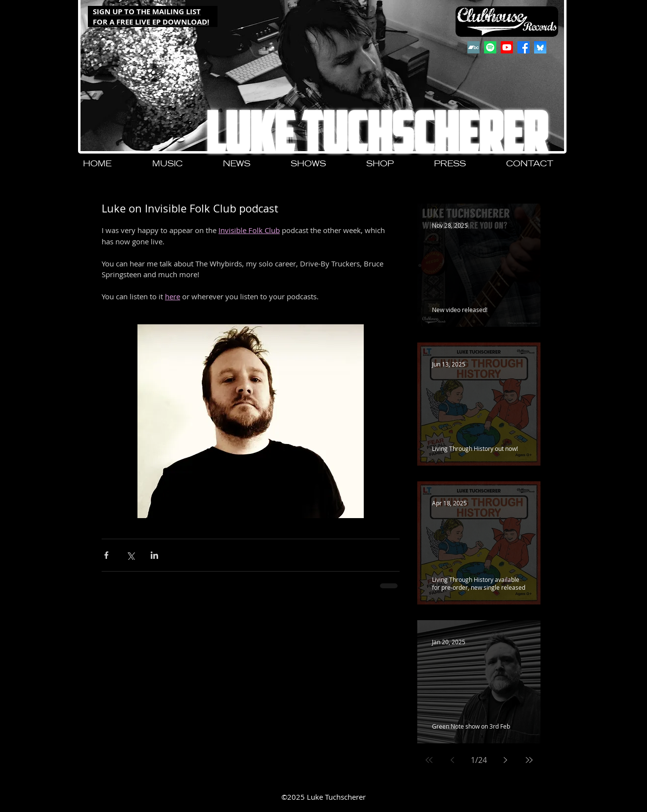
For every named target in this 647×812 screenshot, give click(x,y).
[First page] (429, 760)
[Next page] (506, 760)
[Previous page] (453, 760)
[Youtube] (507, 47)
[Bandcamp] (473, 47)
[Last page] (529, 760)
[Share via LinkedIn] (154, 555)
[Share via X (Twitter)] (130, 555)
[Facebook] (524, 47)
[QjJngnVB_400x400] (540, 47)
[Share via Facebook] (106, 555)
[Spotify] (490, 47)
